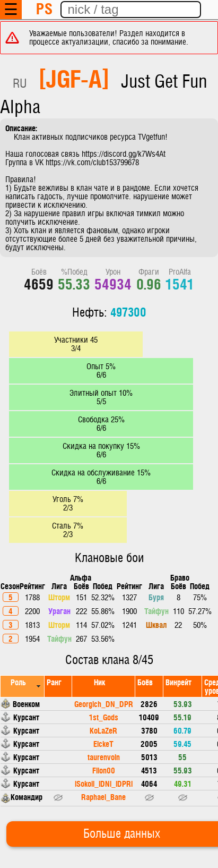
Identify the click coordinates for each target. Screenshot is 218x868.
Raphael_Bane (103, 797)
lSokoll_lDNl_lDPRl (104, 783)
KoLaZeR (103, 730)
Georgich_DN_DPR (104, 704)
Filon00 (104, 770)
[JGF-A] (74, 78)
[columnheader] (23, 686)
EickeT (103, 743)
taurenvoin (104, 757)
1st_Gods (104, 717)
